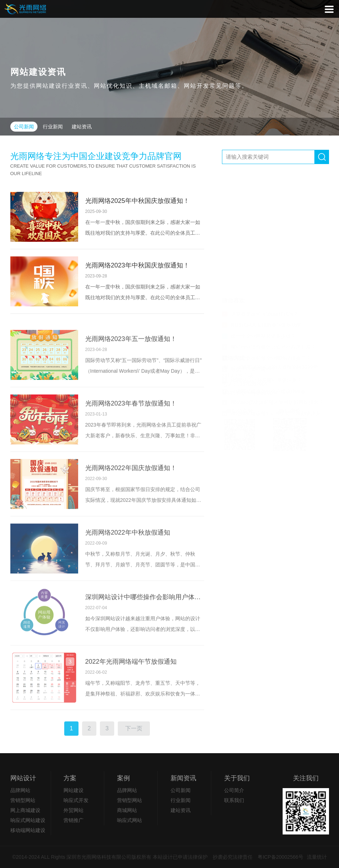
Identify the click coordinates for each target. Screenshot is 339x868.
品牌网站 (20, 790)
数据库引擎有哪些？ (249, 247)
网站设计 (23, 778)
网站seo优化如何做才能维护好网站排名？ (273, 281)
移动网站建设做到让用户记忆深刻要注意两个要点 (275, 292)
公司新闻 (24, 127)
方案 (70, 778)
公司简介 (234, 790)
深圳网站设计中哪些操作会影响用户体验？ (145, 624)
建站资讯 (82, 127)
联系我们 (234, 800)
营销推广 (74, 820)
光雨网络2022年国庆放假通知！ (131, 495)
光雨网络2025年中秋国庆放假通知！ (137, 201)
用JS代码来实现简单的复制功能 (262, 203)
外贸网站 (74, 810)
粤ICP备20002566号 (280, 857)
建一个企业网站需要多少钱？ (259, 214)
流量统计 (317, 857)
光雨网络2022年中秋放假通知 (128, 559)
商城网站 (127, 810)
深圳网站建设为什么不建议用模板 (264, 270)
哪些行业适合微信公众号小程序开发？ (269, 225)
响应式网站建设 (28, 820)
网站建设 (74, 790)
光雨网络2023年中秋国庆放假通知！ (137, 265)
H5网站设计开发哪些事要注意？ (262, 259)
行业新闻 (53, 127)
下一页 (134, 736)
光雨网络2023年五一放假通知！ (131, 366)
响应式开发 (76, 800)
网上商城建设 (25, 810)
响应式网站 (130, 820)
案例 (123, 778)
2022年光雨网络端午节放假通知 (131, 688)
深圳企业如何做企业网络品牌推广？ (266, 236)
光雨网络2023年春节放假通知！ (131, 430)
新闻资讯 (183, 778)
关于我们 (237, 778)
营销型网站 (23, 800)
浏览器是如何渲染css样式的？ (260, 192)
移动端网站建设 (28, 830)
